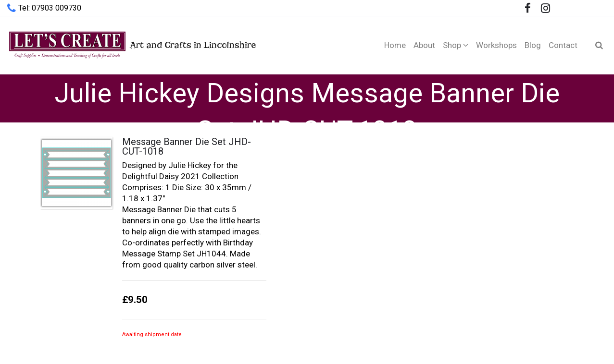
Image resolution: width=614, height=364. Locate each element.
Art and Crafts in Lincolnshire (132, 45)
